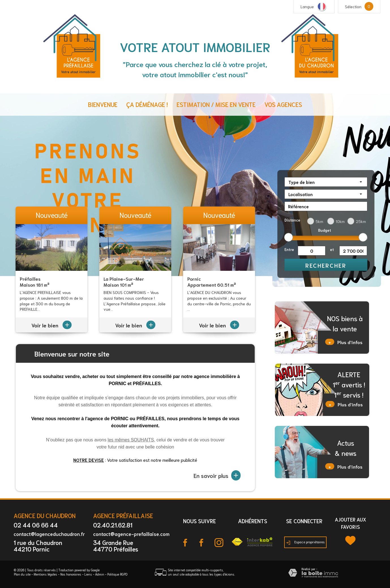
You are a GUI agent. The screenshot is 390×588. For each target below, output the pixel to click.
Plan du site (22, 574)
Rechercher (326, 265)
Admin (100, 574)
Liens (88, 574)
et (332, 249)
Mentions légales (45, 574)
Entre (289, 249)
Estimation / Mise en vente (216, 104)
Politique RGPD (117, 574)
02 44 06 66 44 (36, 525)
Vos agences (283, 104)
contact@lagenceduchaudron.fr (49, 534)
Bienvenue (103, 104)
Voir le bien (52, 325)
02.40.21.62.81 (113, 525)
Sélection (353, 7)
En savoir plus (217, 475)
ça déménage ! (147, 104)
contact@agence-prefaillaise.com (131, 534)
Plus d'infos (344, 342)
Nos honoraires (71, 574)
